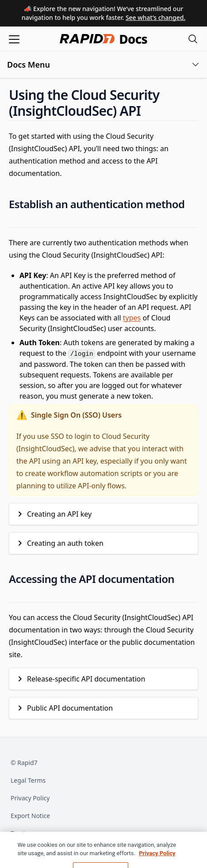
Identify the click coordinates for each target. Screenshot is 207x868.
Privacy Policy (30, 798)
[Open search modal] (193, 39)
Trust (18, 833)
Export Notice (30, 816)
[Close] (193, 857)
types (132, 318)
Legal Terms (28, 780)
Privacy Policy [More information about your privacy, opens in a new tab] (157, 864)
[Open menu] (14, 39)
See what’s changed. (155, 17)
